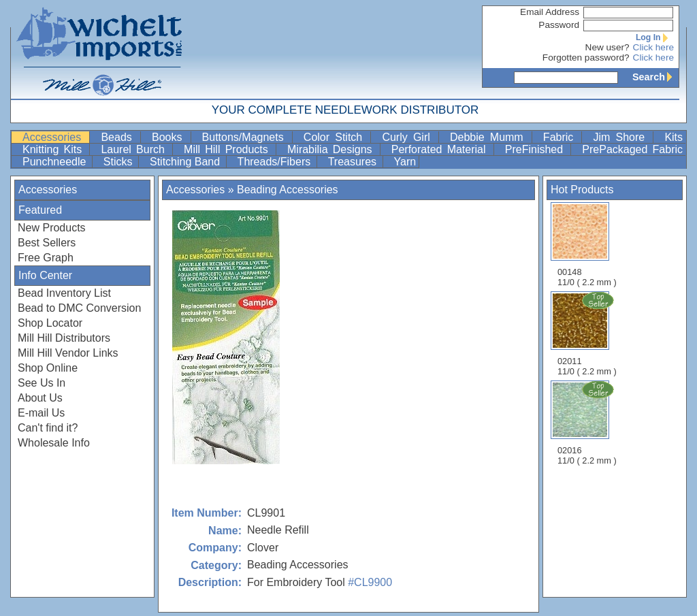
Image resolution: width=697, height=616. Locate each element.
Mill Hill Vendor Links (68, 353)
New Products (52, 228)
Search (655, 77)
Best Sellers (47, 243)
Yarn (405, 162)
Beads (119, 137)
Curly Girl (409, 137)
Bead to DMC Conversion (79, 308)
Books (170, 137)
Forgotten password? (586, 58)
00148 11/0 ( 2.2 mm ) (587, 245)
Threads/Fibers (276, 162)
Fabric (561, 137)
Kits (674, 137)
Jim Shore (621, 137)
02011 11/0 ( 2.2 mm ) (588, 334)
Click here (653, 47)
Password (559, 25)
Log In (655, 37)
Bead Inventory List (64, 293)
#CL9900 (370, 582)
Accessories (54, 137)
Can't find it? (48, 428)
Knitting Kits (54, 149)
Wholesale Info (54, 443)
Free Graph (46, 258)
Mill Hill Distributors (64, 338)
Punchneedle (56, 162)
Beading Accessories (288, 190)
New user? (607, 47)
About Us (40, 398)
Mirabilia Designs (332, 149)
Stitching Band (187, 162)
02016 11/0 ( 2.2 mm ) (588, 423)
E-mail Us (41, 413)
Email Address (550, 12)
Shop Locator (50, 323)
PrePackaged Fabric (632, 149)
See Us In (42, 383)
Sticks (119, 162)
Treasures (354, 162)
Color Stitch (336, 137)
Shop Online (48, 368)
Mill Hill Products (228, 149)
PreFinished (537, 149)
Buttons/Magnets (246, 137)
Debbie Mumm (489, 137)
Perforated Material (441, 149)
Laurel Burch (135, 149)
